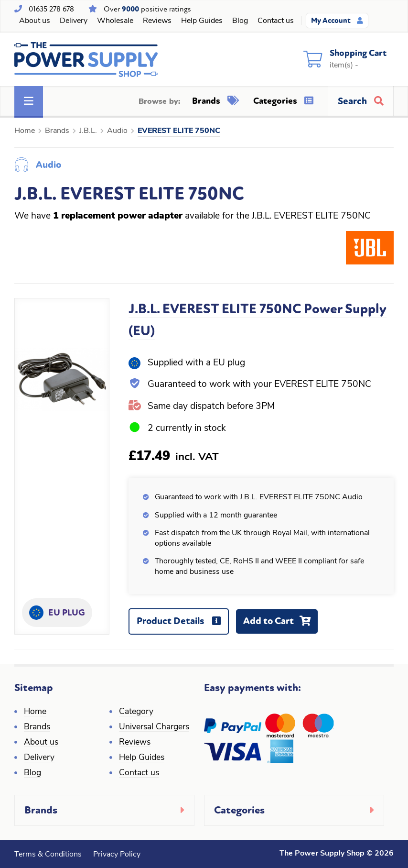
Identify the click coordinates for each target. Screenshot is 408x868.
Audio (117, 131)
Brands (215, 101)
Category (136, 712)
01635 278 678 (51, 9)
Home (25, 131)
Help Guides (202, 21)
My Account (337, 21)
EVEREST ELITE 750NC (179, 131)
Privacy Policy (117, 855)
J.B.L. (88, 131)
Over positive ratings (147, 9)
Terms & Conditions (48, 855)
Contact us (276, 21)
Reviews (157, 21)
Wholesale (115, 21)
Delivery (74, 21)
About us (35, 21)
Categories (283, 101)
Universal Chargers (154, 727)
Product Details (182, 625)
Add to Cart (280, 624)
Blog (240, 21)
